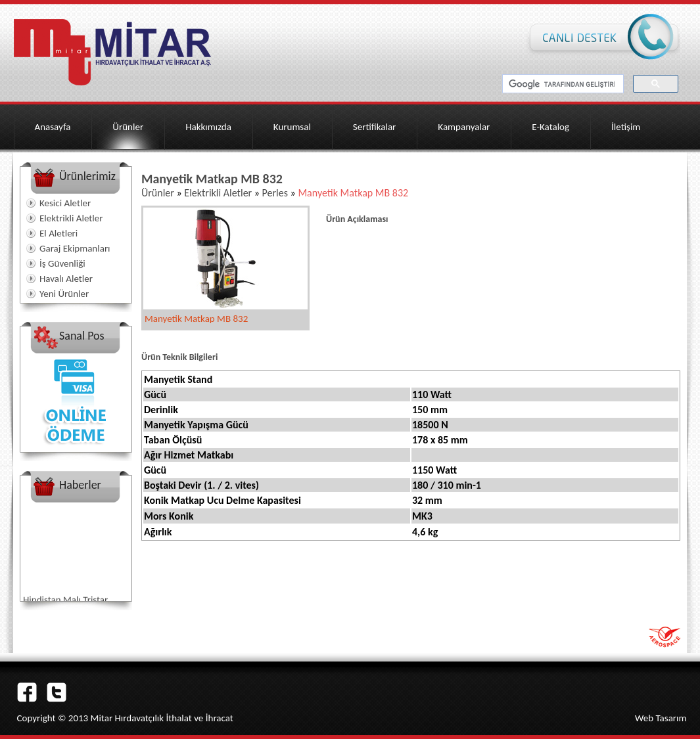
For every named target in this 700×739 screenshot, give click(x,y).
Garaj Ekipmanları (75, 248)
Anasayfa (53, 127)
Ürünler (128, 127)
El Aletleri (58, 233)
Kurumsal (292, 127)
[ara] (562, 84)
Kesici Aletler (65, 203)
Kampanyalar (464, 127)
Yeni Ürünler (64, 294)
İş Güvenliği (62, 263)
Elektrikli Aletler (71, 218)
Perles (276, 193)
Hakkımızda (208, 127)
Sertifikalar (375, 127)
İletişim (626, 127)
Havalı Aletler (66, 279)
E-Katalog (550, 127)
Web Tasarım (661, 718)
